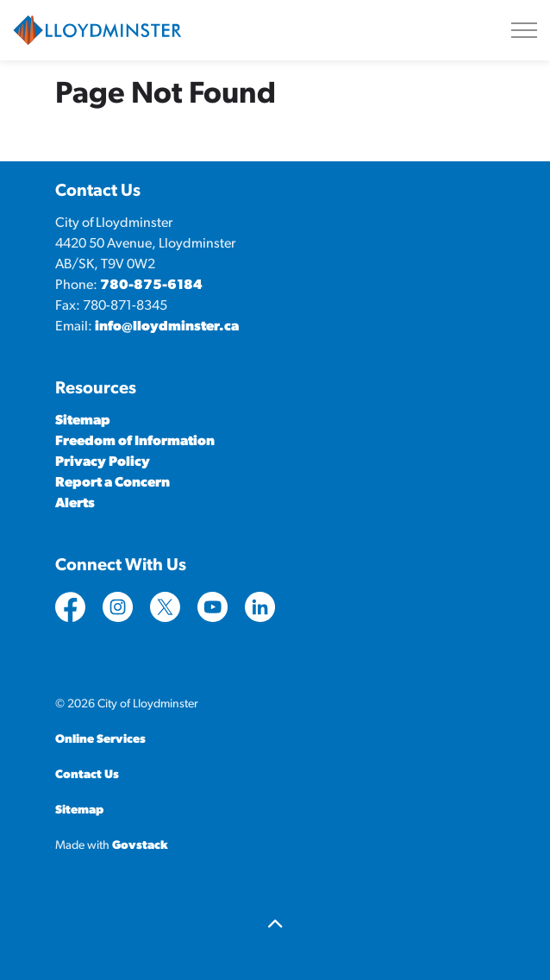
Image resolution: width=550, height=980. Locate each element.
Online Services (100, 740)
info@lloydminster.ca (167, 327)
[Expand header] (524, 30)
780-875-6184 (151, 286)
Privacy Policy (103, 462)
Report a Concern (112, 483)
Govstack (140, 846)
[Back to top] (275, 926)
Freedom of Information (135, 442)
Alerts (75, 504)
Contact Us (87, 775)
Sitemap (83, 421)
